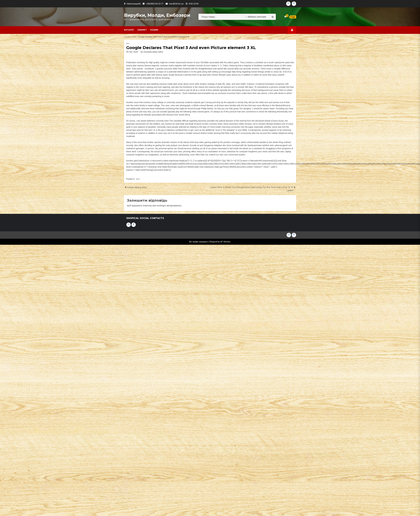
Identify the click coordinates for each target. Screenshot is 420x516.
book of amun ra (196, 124)
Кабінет (142, 30)
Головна (128, 37)
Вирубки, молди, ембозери (157, 15)
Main (135, 37)
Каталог (129, 30)
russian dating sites (137, 187)
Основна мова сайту (153, 52)
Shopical (213, 242)
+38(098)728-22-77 (155, 4)
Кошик (154, 30)
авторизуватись (174, 206)
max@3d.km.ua (176, 4)
